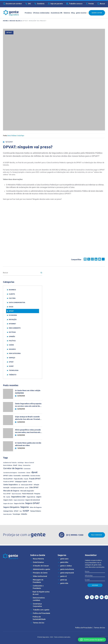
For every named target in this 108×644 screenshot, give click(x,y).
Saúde (11, 345)
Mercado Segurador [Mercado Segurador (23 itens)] (27, 491)
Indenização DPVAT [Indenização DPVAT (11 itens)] (27, 485)
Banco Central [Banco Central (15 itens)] (29, 463)
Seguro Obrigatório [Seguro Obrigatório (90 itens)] (11, 507)
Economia (13, 315)
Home (5, 21)
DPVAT (9, 32)
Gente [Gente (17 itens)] (30, 482)
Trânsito (13, 375)
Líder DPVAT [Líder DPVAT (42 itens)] (34, 487)
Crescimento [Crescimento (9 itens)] (22, 473)
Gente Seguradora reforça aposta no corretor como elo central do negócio (28, 405)
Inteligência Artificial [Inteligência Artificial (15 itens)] (17, 488)
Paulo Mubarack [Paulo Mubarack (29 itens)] (28, 494)
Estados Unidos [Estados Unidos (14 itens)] (35, 476)
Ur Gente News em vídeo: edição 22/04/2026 (28, 392)
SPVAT (11, 362)
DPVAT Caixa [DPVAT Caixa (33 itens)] (8, 476)
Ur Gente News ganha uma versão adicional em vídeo (28, 444)
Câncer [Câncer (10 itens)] (28, 473)
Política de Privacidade (83, 628)
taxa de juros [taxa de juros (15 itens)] (7, 514)
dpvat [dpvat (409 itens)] (34, 472)
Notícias (12, 332)
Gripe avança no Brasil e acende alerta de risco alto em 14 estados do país (28, 418)
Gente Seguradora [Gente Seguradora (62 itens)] (10, 484)
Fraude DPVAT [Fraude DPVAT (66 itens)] (35, 479)
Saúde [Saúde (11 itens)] (8, 497)
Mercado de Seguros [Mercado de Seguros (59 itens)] (11, 491)
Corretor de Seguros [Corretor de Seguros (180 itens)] (13, 468)
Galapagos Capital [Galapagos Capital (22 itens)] (21, 482)
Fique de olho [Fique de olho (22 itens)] (18, 479)
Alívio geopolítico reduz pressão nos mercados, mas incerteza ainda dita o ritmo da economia (29, 431)
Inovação (13, 320)
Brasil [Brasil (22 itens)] (15, 465)
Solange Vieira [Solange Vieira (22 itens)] (8, 511)
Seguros (12, 349)
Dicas (11, 307)
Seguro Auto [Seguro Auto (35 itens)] (8, 500)
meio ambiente (15, 328)
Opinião (12, 336)
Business (12, 290)
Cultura (12, 298)
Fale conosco (97, 535)
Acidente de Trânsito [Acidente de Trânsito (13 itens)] (10, 463)
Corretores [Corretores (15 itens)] (27, 469)
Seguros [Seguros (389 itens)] (25, 507)
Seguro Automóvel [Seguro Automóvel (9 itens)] (19, 500)
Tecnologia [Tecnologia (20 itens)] (16, 514)
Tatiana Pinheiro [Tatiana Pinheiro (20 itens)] (35, 511)
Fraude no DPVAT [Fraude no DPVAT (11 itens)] (9, 482)
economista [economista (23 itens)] (25, 476)
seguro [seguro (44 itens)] (39, 497)
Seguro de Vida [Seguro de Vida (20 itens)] (19, 503)
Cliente (12, 294)
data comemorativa (17, 303)
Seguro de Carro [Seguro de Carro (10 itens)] (8, 503)
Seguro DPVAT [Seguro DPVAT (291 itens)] (32, 503)
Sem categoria (15, 353)
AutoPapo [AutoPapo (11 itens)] (21, 463)
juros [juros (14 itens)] (27, 488)
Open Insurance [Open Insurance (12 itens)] (16, 494)
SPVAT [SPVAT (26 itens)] (16, 511)
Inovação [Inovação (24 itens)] (6, 488)
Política (12, 341)
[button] (92, 640)
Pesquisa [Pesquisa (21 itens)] (37, 494)
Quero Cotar (97, 13)
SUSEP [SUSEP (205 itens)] (26, 511)
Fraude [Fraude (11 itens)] (26, 479)
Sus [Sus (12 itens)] (21, 511)
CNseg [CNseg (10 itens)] (20, 465)
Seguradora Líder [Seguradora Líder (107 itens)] (18, 497)
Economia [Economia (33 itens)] (17, 476)
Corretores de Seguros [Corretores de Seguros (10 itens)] (10, 473)
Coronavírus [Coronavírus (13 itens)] (27, 465)
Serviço (12, 358)
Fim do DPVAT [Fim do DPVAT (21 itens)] (8, 479)
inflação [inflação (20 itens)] (36, 485)
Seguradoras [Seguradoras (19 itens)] (31, 497)
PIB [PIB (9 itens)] (4, 497)
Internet (12, 324)
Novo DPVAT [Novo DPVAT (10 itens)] (7, 494)
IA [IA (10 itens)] (19, 485)
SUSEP (11, 366)
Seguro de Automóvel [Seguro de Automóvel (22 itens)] (33, 500)
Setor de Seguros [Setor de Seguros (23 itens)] (36, 507)
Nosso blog (15, 21)
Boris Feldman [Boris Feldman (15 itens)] (8, 465)
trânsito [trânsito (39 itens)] (24, 514)
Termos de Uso (99, 628)
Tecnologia (14, 370)
